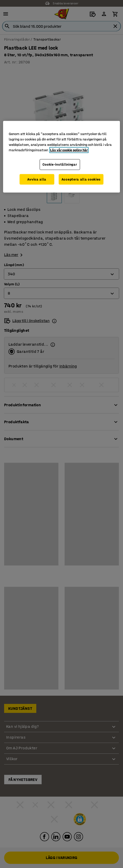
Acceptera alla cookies (81, 179)
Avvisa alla (37, 179)
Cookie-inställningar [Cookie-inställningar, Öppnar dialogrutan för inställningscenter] (60, 164)
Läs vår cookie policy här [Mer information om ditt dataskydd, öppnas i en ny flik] (69, 150)
